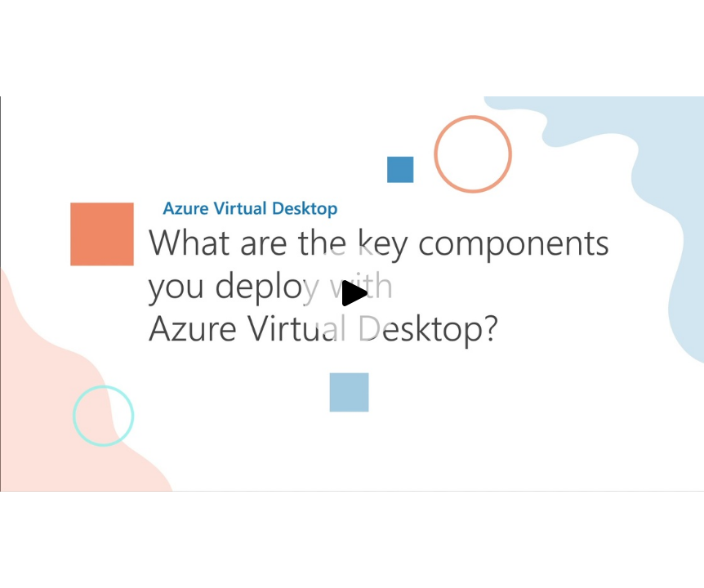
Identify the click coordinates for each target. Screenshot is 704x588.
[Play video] (352, 294)
